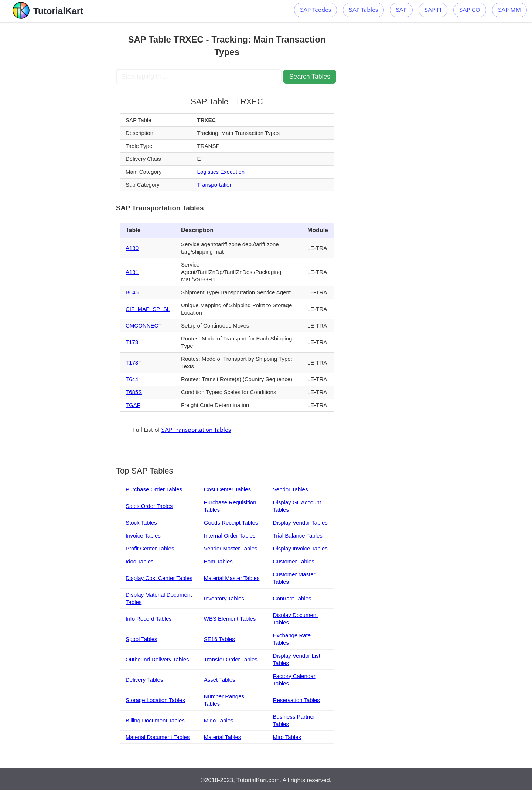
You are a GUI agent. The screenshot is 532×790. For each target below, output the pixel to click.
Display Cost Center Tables (159, 578)
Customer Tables (294, 561)
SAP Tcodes (316, 10)
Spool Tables (141, 639)
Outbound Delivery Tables (157, 659)
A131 (132, 272)
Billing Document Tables (155, 720)
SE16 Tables (219, 639)
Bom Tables (218, 561)
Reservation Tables (296, 700)
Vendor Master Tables (231, 548)
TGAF (133, 405)
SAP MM (509, 10)
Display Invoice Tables (300, 548)
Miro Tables (287, 737)
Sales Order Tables (149, 506)
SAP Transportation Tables (196, 430)
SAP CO (470, 10)
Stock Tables (141, 523)
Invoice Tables (143, 535)
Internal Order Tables (230, 535)
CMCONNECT (144, 326)
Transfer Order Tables (231, 659)
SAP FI (433, 10)
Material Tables (223, 737)
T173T (134, 362)
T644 (132, 379)
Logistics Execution (221, 172)
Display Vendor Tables (300, 523)
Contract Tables (292, 598)
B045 (132, 292)
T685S (134, 392)
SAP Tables (363, 10)
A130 (132, 248)
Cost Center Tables (227, 489)
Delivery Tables (144, 680)
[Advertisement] (62, 133)
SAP (401, 10)
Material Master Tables (232, 578)
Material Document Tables (158, 737)
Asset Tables (220, 680)
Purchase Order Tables (154, 489)
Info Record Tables (149, 619)
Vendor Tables (291, 489)
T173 (132, 342)
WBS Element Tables (230, 619)
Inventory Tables (224, 598)
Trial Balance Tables (298, 535)
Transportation (215, 185)
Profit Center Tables (150, 548)
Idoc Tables (140, 561)
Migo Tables (219, 720)
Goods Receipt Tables (231, 523)
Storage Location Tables (155, 700)
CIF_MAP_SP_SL (148, 309)
